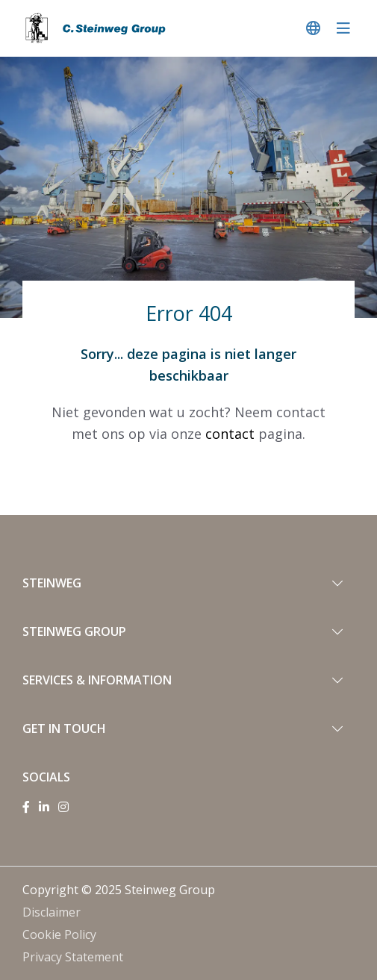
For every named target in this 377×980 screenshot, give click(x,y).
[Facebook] (26, 807)
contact (230, 434)
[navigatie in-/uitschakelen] (343, 28)
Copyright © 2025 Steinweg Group (119, 890)
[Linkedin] (44, 807)
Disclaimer (52, 912)
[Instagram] (63, 807)
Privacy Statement (73, 957)
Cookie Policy (59, 934)
